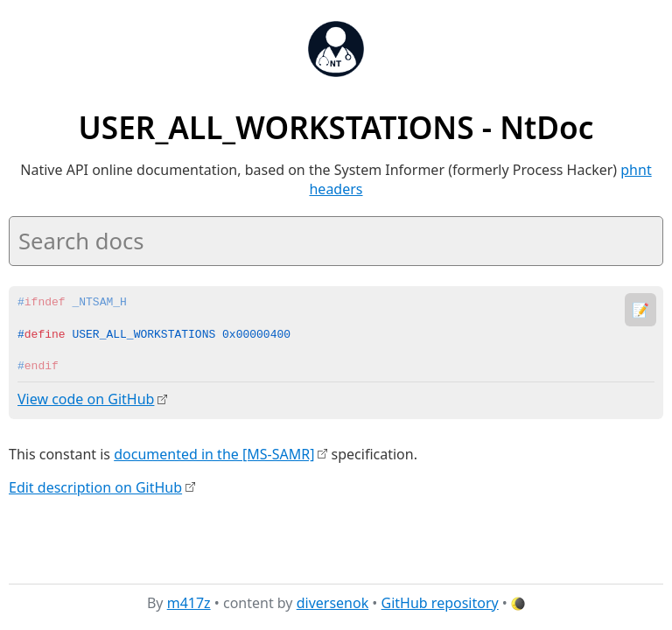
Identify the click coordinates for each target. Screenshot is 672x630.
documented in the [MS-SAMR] (214, 453)
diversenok (333, 603)
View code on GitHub (86, 399)
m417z (189, 603)
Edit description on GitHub (95, 486)
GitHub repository (440, 603)
